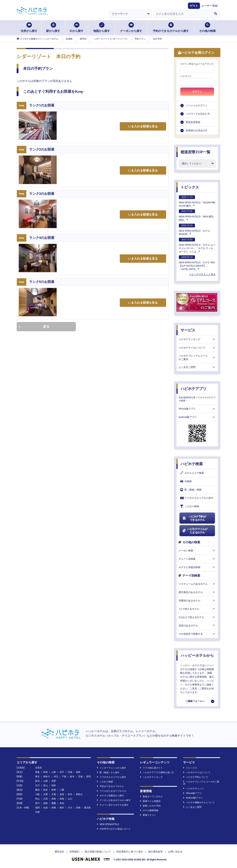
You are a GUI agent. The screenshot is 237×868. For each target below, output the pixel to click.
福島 (78, 772)
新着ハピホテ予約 (150, 806)
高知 (62, 803)
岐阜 (46, 790)
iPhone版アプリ (197, 409)
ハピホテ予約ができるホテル (194, 518)
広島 (46, 799)
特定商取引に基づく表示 (130, 852)
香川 (37, 803)
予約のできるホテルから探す (171, 27)
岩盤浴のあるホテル (197, 601)
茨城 (80, 777)
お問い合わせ (175, 852)
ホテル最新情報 (149, 810)
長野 (54, 781)
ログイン (197, 92)
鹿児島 (87, 808)
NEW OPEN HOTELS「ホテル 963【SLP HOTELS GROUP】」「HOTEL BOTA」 (197, 263)
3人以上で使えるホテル (197, 617)
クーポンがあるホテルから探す (114, 800)
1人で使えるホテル (197, 609)
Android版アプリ (197, 417)
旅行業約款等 (156, 852)
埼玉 (56, 777)
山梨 (46, 781)
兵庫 (46, 794)
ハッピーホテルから (197, 655)
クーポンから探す (131, 27)
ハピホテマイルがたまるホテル (195, 531)
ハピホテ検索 (192, 464)
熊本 (62, 808)
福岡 (37, 808)
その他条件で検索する (197, 634)
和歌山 (79, 794)
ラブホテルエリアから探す (197, 498)
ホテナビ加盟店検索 (197, 567)
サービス (188, 330)
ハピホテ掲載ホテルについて (199, 802)
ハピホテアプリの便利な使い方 (157, 772)
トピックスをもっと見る (202, 274)
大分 (70, 808)
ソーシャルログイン (197, 105)
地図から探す (102, 27)
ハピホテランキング (197, 339)
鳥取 (54, 799)
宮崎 (78, 808)
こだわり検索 (190, 506)
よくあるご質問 (197, 367)
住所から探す (29, 27)
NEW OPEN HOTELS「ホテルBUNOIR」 (194, 230)
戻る (34, 327)
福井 (54, 785)
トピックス (190, 187)
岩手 (62, 772)
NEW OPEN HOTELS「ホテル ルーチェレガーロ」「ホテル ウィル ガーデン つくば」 (197, 245)
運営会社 (59, 852)
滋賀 (62, 794)
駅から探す (53, 27)
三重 (62, 790)
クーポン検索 (197, 551)
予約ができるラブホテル (110, 786)
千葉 (64, 777)
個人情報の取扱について (98, 852)
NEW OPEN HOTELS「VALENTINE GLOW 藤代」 (197, 201)
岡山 (37, 799)
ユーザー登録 (209, 6)
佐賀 (46, 808)
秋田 (46, 772)
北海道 (39, 768)
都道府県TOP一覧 (195, 152)
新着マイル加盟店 (150, 801)
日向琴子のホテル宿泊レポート (114, 829)
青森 (37, 772)
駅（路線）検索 (191, 490)
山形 (54, 772)
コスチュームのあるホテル (197, 584)
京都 (54, 794)
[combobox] (182, 14)
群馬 (89, 777)
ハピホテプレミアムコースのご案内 (197, 357)
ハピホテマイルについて (197, 348)
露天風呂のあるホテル (197, 592)
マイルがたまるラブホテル (112, 791)
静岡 (54, 790)
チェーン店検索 (197, 559)
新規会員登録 (193, 122)
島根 (62, 799)
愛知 (37, 790)
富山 (46, 785)
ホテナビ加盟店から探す (110, 796)
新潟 (37, 781)
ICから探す (76, 27)
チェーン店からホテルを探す (113, 805)
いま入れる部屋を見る (143, 126)
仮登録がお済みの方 (197, 130)
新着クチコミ (148, 815)
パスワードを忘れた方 (198, 114)
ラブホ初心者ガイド (151, 768)
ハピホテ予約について (196, 777)
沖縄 (37, 812)
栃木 (72, 777)
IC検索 (186, 481)
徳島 (46, 803)
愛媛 (54, 803)
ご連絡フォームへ (195, 701)
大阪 (37, 794)
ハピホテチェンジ (193, 789)
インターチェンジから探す (112, 768)
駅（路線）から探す (108, 772)
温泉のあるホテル (197, 626)
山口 (70, 799)
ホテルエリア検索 (192, 473)
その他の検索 (207, 27)
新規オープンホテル (151, 797)
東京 (37, 777)
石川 (37, 785)
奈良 (70, 794)
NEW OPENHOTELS (108, 824)
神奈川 (47, 777)
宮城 (70, 772)
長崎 (54, 808)
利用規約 (74, 852)
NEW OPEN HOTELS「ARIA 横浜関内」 (196, 215)
